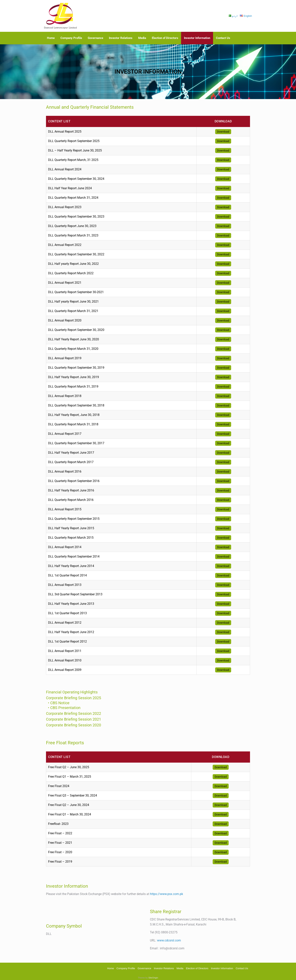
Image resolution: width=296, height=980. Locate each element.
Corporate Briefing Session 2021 (74, 718)
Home (51, 38)
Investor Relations (121, 38)
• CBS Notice (56, 702)
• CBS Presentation (61, 706)
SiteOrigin (153, 976)
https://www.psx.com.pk (166, 892)
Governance (95, 38)
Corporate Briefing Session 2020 (74, 723)
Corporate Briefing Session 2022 (74, 712)
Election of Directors (165, 38)
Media (142, 38)
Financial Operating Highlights (72, 692)
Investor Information (197, 38)
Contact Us (223, 38)
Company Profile (71, 38)
